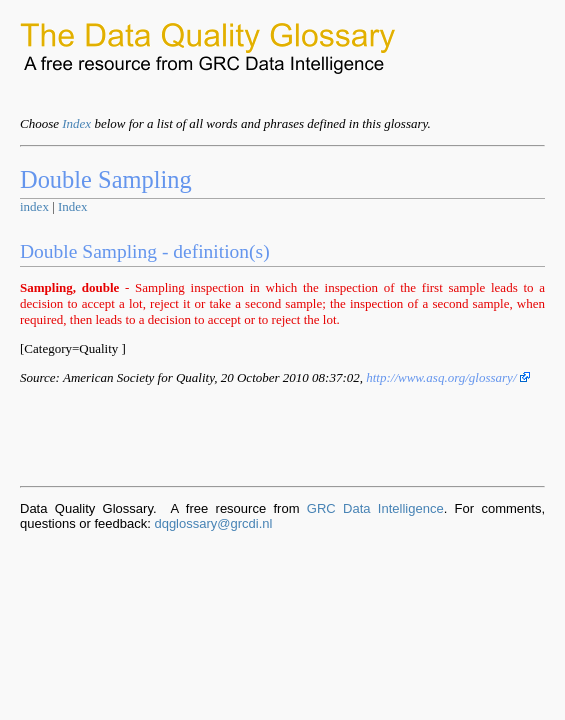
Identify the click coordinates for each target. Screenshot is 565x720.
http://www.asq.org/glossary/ (448, 377)
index (34, 206)
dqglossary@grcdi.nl (213, 523)
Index (76, 123)
